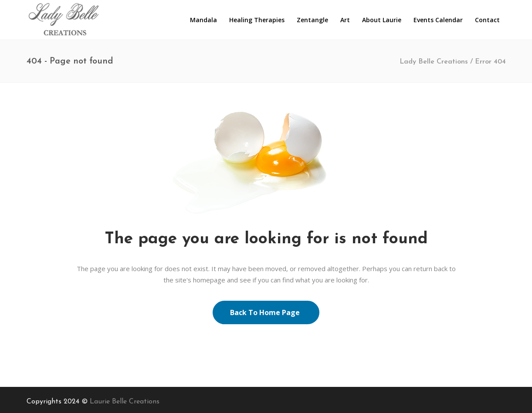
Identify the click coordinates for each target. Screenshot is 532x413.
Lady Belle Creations (434, 62)
